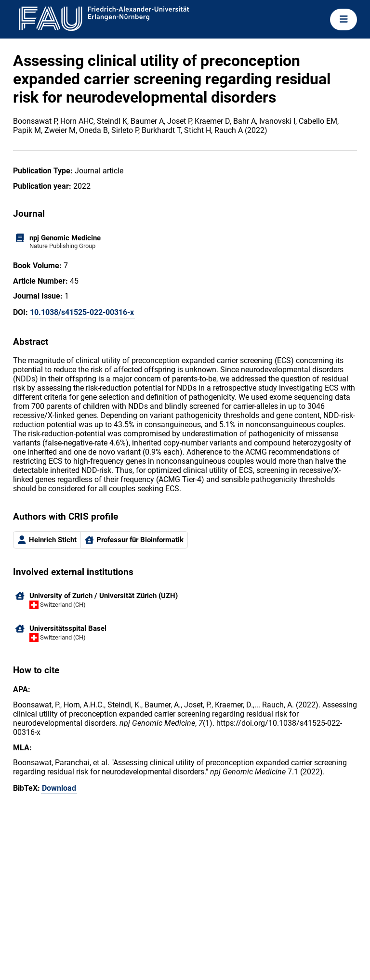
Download (59, 788)
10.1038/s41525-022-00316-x (82, 312)
